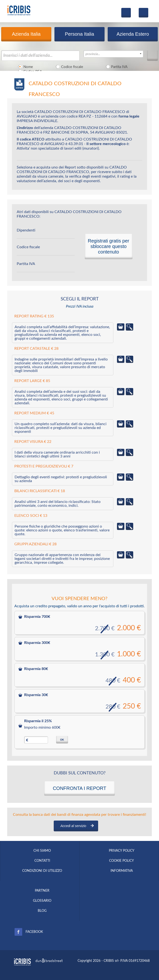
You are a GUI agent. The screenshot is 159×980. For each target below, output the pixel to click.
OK (62, 740)
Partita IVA (116, 67)
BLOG (42, 911)
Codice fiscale (69, 67)
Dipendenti (26, 230)
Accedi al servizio (73, 826)
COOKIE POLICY (122, 861)
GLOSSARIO (42, 901)
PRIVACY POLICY (122, 851)
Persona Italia (79, 34)
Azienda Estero (133, 34)
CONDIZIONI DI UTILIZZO (42, 871)
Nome (25, 67)
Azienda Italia (26, 34)
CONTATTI (42, 861)
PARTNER (42, 891)
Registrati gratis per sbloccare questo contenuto (109, 246)
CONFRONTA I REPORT (79, 788)
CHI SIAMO (42, 851)
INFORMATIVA (122, 871)
